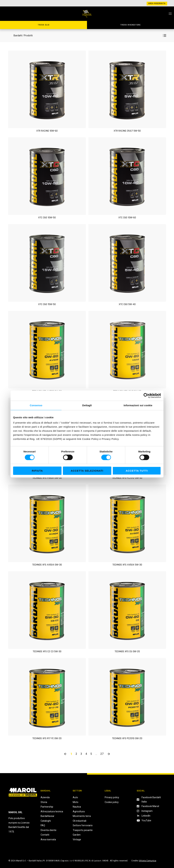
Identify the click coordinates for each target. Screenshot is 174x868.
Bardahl (18, 35)
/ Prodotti (28, 35)
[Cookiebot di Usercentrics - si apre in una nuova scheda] (146, 396)
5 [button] (91, 754)
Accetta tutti (137, 471)
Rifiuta (37, 471)
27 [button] (102, 754)
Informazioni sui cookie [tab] (138, 405)
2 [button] (76, 754)
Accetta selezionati (87, 471)
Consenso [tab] (36, 405)
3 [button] (81, 754)
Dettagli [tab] (87, 405)
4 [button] (86, 754)
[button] (164, 35)
